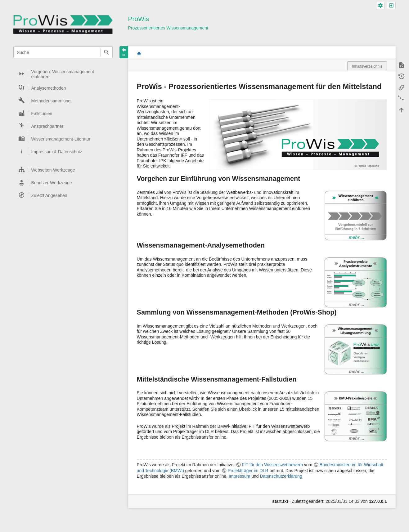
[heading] (63, 74)
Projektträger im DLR (248, 471)
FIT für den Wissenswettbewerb (272, 465)
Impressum (239, 476)
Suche (107, 52)
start (139, 53)
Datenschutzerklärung (281, 476)
